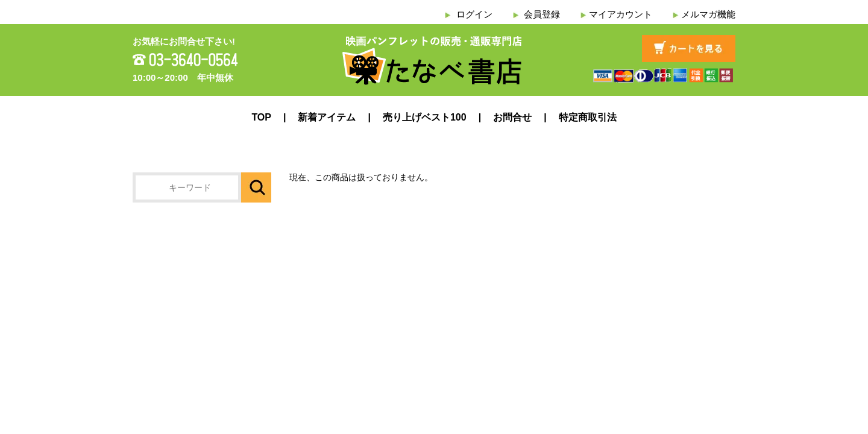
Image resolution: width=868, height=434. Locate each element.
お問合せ (512, 117)
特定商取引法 (588, 117)
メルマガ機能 (708, 14)
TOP (261, 117)
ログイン (474, 14)
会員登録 (542, 14)
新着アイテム (327, 117)
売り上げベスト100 (425, 117)
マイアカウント (621, 14)
